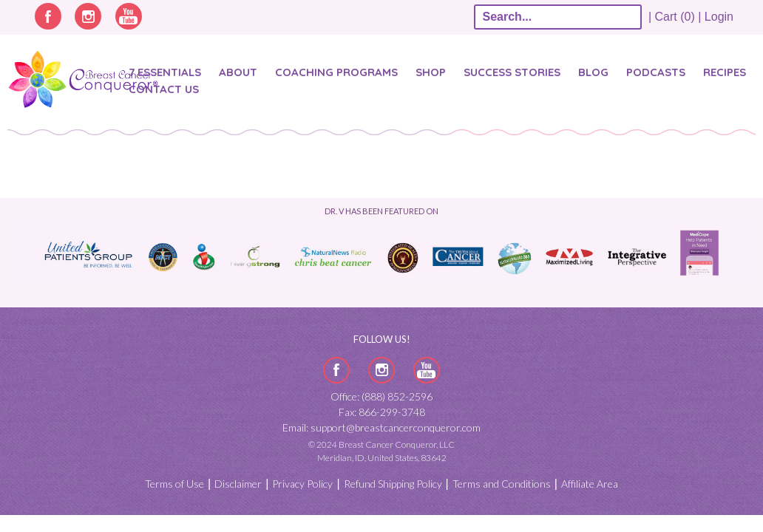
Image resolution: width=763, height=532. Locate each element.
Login (719, 17)
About (238, 72)
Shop (431, 72)
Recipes (725, 72)
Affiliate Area (590, 484)
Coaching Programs (336, 72)
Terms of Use (174, 484)
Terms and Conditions (502, 484)
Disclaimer (238, 484)
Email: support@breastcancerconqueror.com (381, 427)
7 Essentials (165, 72)
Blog (593, 72)
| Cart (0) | (675, 17)
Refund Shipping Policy (393, 484)
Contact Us (164, 89)
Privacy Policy (302, 484)
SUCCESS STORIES (512, 72)
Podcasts (656, 72)
